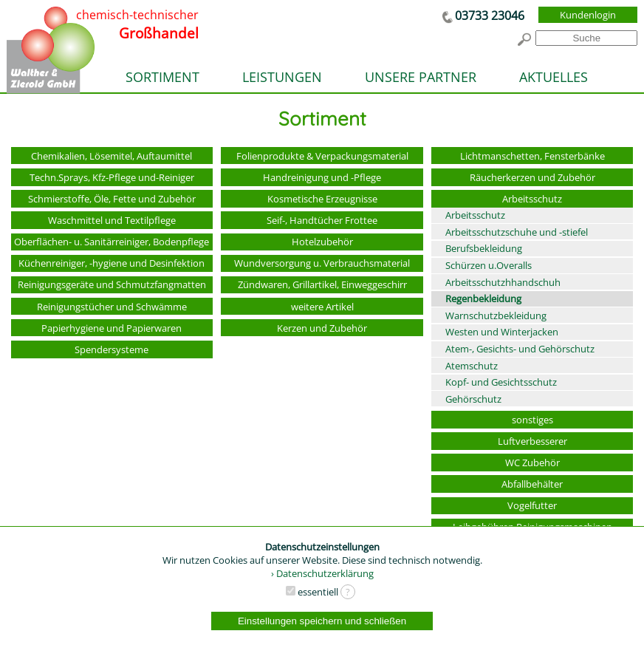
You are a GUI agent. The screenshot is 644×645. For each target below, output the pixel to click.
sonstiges (532, 420)
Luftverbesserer (532, 441)
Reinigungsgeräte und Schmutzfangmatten (112, 284)
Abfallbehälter (532, 484)
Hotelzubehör (322, 242)
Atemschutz (472, 366)
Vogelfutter (532, 505)
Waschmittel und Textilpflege (112, 220)
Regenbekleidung (483, 298)
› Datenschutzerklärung (322, 573)
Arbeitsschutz (532, 199)
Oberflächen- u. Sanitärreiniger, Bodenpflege (112, 242)
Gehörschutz (473, 399)
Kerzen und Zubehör (322, 328)
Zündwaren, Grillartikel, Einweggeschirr (322, 284)
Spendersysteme (112, 349)
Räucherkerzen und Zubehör (532, 177)
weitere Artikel (322, 307)
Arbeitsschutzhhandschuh (503, 282)
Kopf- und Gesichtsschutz (501, 382)
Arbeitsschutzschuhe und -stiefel (517, 232)
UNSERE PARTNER (421, 77)
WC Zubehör (532, 463)
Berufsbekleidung (484, 248)
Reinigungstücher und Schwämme (112, 307)
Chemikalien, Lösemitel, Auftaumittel (112, 156)
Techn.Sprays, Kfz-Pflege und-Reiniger (112, 177)
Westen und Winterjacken (502, 332)
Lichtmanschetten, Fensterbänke (532, 156)
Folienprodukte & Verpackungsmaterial (322, 156)
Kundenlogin (588, 15)
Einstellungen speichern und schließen (322, 621)
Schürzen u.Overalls (489, 265)
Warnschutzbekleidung (496, 315)
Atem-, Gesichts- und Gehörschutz (520, 349)
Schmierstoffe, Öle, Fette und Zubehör (112, 199)
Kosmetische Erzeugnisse (322, 199)
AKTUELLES (554, 77)
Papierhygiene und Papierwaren (112, 328)
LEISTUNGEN (282, 77)
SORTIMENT (162, 77)
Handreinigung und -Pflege (322, 177)
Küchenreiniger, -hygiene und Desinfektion (112, 263)
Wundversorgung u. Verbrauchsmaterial (322, 263)
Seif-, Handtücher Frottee (322, 220)
